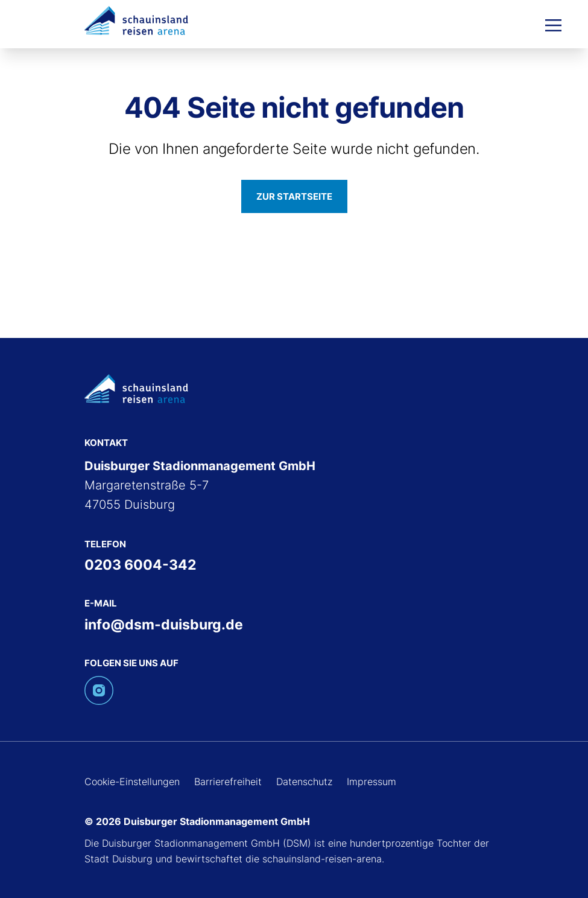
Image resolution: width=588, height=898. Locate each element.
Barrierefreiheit (228, 782)
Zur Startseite (294, 196)
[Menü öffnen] (553, 25)
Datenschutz (304, 782)
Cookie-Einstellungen (132, 782)
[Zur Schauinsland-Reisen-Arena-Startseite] (136, 20)
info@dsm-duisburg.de (164, 625)
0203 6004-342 (140, 565)
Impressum (371, 782)
